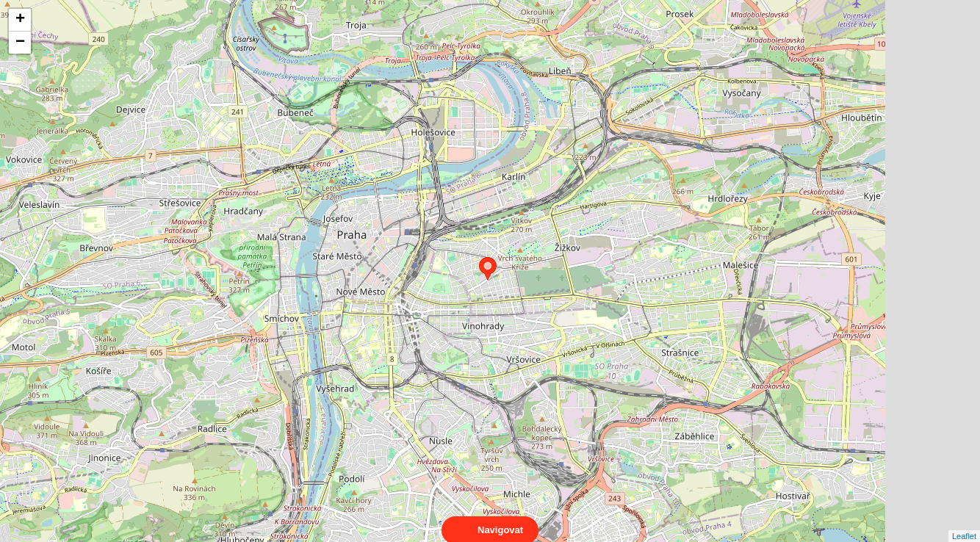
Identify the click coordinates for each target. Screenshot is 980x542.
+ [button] (20, 20)
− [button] (20, 43)
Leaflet (964, 523)
